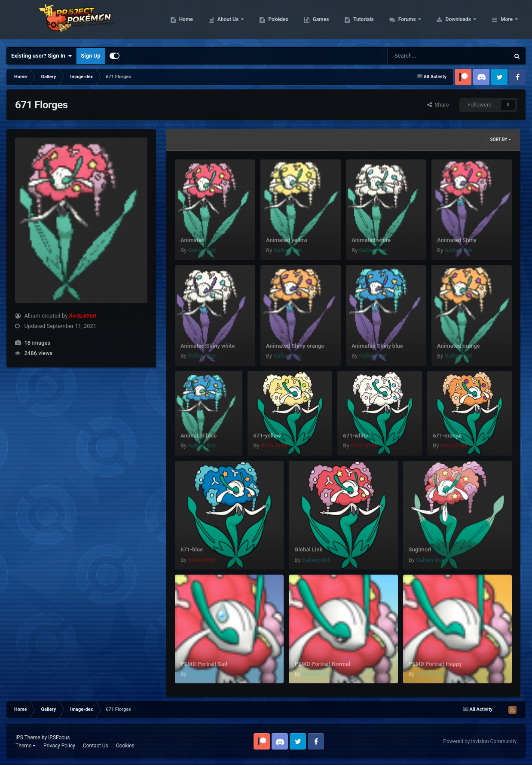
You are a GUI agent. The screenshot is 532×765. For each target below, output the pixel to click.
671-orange (447, 436)
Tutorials (418, 21)
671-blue (192, 549)
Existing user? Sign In (41, 56)
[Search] (427, 56)
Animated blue (199, 436)
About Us (283, 21)
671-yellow (267, 436)
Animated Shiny (457, 240)
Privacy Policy (59, 746)
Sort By (501, 139)
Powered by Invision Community (480, 741)
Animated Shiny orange (295, 346)
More (507, 21)
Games (375, 21)
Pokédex (333, 21)
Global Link (308, 549)
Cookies (125, 746)
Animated (193, 240)
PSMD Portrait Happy (435, 664)
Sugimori (420, 549)
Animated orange (459, 346)
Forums (462, 21)
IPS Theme (28, 737)
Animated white (371, 240)
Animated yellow (287, 240)
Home (240, 21)
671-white (356, 436)
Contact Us (96, 746)
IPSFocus (59, 737)
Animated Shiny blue (377, 346)
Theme (26, 746)
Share (438, 105)
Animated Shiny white (208, 346)
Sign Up (90, 56)
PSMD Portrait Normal (322, 664)
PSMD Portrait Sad (204, 664)
